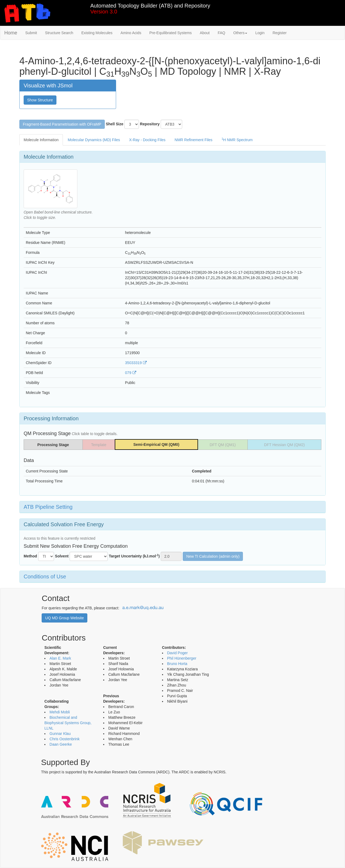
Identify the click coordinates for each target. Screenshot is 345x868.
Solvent (62, 556)
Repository (150, 124)
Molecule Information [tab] (41, 140)
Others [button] (240, 33)
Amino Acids (131, 33)
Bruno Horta (177, 664)
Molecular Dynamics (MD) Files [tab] (94, 140)
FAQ (221, 33)
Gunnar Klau (60, 734)
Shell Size (115, 124)
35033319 (136, 363)
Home (11, 33)
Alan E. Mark (60, 658)
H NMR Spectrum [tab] (237, 140)
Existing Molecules (97, 33)
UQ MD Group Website (64, 618)
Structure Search (59, 33)
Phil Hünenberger (182, 658)
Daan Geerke (61, 744)
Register (279, 33)
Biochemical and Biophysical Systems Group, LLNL (68, 723)
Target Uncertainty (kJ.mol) (134, 556)
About (205, 33)
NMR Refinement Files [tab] (194, 140)
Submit (31, 33)
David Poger (177, 653)
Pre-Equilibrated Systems (171, 33)
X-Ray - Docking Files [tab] (147, 140)
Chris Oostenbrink (64, 739)
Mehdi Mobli (60, 712)
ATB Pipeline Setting (48, 507)
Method (30, 556)
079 (130, 373)
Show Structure (40, 100)
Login (260, 33)
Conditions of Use (45, 577)
